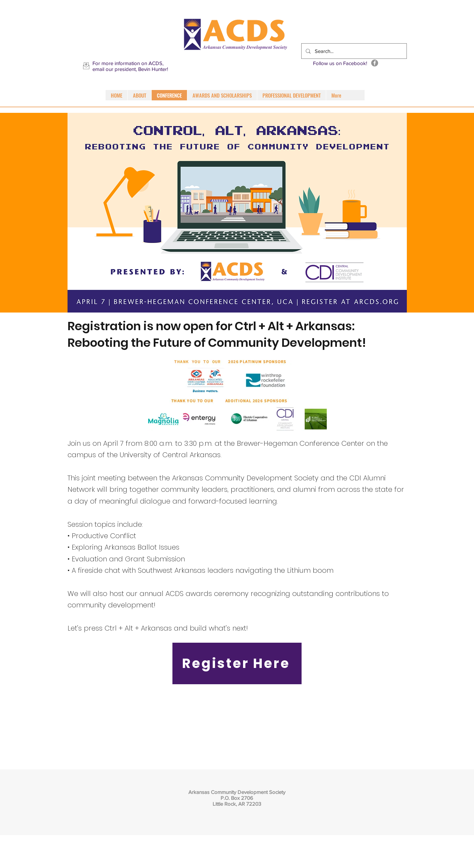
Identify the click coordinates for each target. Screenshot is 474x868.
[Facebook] (375, 63)
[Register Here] (237, 663)
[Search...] (353, 51)
